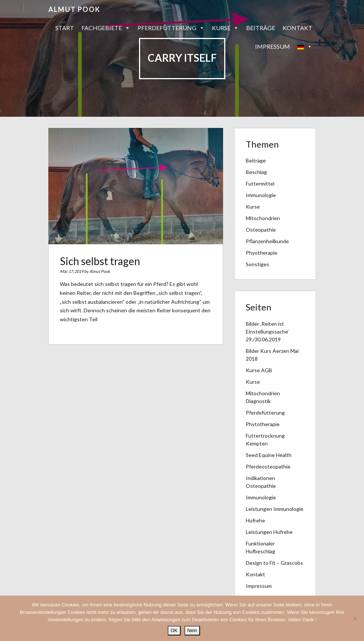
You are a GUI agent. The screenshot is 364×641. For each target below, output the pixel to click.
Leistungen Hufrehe (269, 532)
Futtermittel (260, 183)
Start (65, 28)
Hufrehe (255, 520)
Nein (192, 630)
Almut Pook (74, 9)
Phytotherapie (263, 424)
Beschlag (256, 172)
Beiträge (261, 28)
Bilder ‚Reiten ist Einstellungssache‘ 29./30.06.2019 (267, 331)
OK (174, 630)
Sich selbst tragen (100, 261)
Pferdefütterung (171, 28)
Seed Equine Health (269, 455)
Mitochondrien (263, 218)
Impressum (273, 46)
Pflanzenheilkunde (267, 241)
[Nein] (355, 618)
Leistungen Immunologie (275, 509)
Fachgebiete (106, 28)
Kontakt (297, 28)
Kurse (225, 28)
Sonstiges (257, 264)
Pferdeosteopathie (268, 466)
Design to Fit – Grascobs (274, 563)
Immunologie (261, 195)
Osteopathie (261, 230)
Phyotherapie (262, 253)
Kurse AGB (259, 370)
